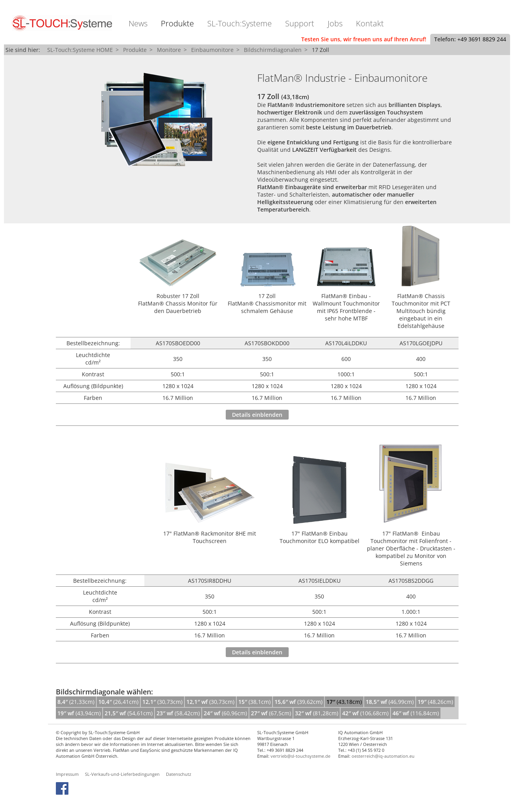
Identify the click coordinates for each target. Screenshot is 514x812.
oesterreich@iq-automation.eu (383, 756)
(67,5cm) (271, 713)
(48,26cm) (435, 702)
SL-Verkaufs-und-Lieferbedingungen (122, 774)
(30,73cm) (162, 702)
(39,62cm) (298, 702)
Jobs (335, 23)
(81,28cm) (317, 713)
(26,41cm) (118, 702)
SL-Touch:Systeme (239, 23)
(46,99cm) (390, 702)
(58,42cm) (178, 713)
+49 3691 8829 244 (482, 39)
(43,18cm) (344, 702)
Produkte (177, 23)
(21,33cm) (76, 702)
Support (300, 23)
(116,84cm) (416, 713)
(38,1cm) (254, 702)
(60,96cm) (225, 713)
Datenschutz (179, 774)
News (138, 23)
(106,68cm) (365, 713)
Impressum (67, 774)
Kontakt (370, 23)
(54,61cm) (129, 713)
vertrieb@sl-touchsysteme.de (300, 756)
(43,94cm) (79, 713)
